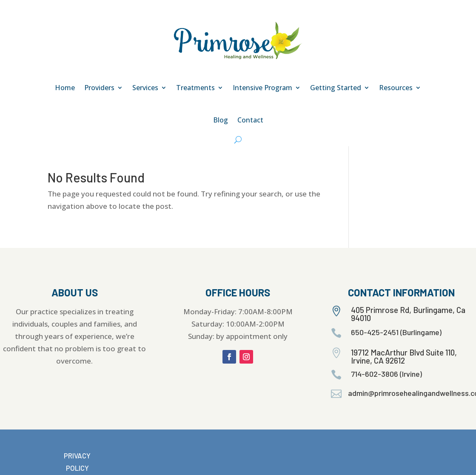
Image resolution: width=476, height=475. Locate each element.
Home (65, 88)
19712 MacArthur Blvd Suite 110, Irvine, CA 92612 (404, 356)
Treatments (195, 88)
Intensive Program (262, 88)
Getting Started (336, 88)
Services (145, 88)
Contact (250, 120)
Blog (221, 120)
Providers (99, 88)
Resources (396, 88)
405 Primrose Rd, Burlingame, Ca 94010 (408, 314)
